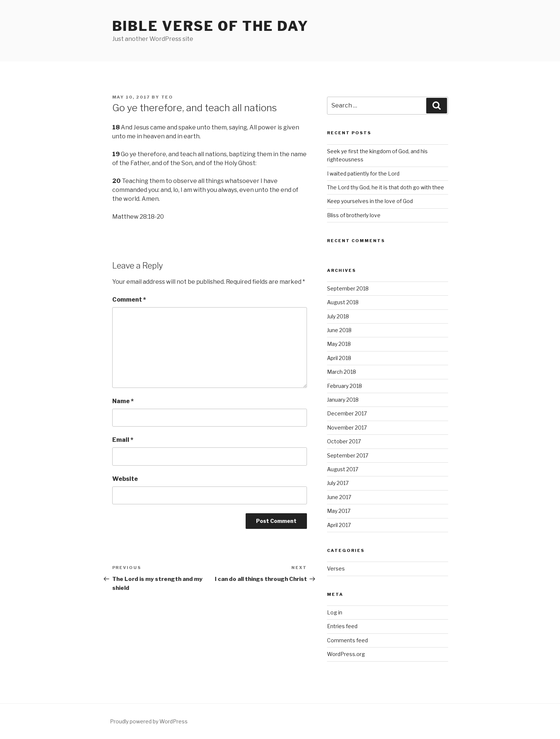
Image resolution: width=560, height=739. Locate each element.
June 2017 (339, 497)
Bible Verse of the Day (211, 26)
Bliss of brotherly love (354, 215)
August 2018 (343, 302)
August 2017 (343, 469)
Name (123, 401)
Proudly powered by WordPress (149, 721)
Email (123, 440)
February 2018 (344, 386)
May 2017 (339, 511)
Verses (336, 568)
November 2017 (347, 428)
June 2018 (339, 330)
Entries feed (342, 626)
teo (167, 97)
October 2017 (344, 441)
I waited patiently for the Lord (363, 173)
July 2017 (338, 483)
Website (125, 479)
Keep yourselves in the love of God (370, 201)
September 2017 (348, 455)
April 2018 (339, 358)
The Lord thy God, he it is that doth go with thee (386, 187)
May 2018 (339, 344)
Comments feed (347, 640)
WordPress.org (346, 654)
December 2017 (347, 413)
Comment (129, 300)
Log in (335, 612)
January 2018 (343, 400)
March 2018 (341, 372)
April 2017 (339, 525)
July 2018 (338, 316)
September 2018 (348, 288)
